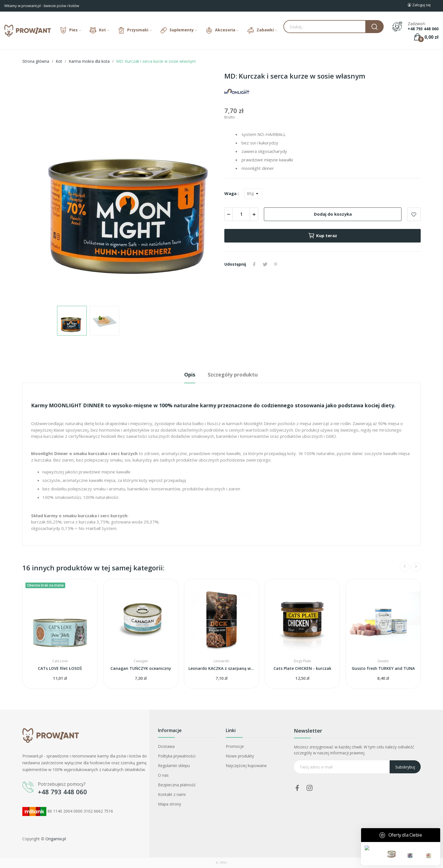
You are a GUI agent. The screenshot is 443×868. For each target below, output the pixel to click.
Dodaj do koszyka (333, 214)
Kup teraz (323, 236)
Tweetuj (265, 264)
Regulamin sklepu (174, 766)
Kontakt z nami (172, 794)
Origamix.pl (56, 839)
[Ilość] (241, 214)
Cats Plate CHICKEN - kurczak (302, 668)
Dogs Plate (302, 661)
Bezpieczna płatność (177, 785)
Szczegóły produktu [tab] (233, 375)
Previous (405, 567)
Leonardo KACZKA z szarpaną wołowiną (221, 668)
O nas (163, 775)
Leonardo (221, 661)
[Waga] (253, 194)
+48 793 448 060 (423, 29)
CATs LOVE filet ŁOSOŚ (60, 668)
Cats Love (60, 661)
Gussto (383, 661)
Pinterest (276, 264)
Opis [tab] (190, 375)
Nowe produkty (240, 756)
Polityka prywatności (177, 756)
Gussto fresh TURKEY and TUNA (383, 668)
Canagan (141, 661)
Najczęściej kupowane (246, 766)
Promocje (235, 746)
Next (416, 567)
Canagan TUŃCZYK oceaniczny (141, 668)
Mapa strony (170, 804)
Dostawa (166, 746)
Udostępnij (254, 264)
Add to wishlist (414, 214)
